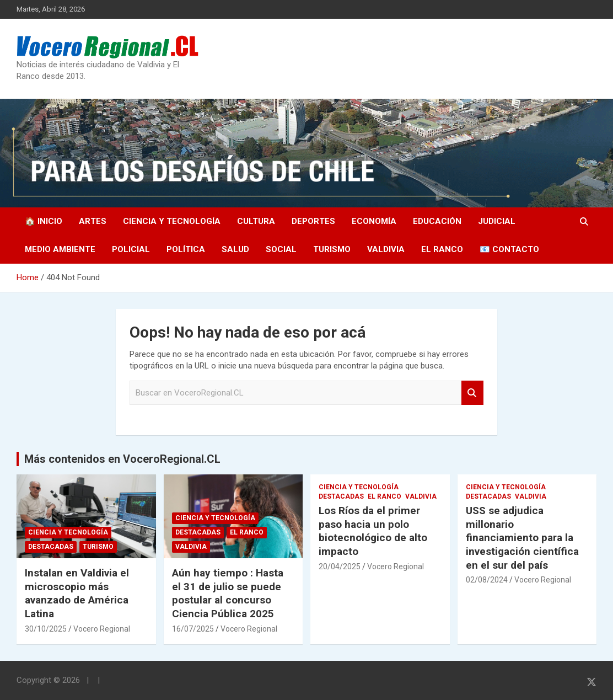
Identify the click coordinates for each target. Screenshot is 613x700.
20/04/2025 (340, 567)
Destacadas (51, 547)
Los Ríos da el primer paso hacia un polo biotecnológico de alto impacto (373, 531)
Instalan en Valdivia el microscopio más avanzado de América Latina (77, 593)
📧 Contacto (509, 249)
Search (472, 393)
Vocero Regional (102, 629)
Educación (437, 221)
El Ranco (442, 249)
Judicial (497, 221)
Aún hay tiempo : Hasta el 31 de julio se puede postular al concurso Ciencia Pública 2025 (228, 593)
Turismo (332, 249)
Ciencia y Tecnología (172, 221)
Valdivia (386, 249)
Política (186, 249)
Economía (374, 221)
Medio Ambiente (60, 249)
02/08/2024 (487, 580)
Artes (93, 221)
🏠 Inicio (44, 221)
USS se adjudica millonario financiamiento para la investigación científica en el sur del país (522, 538)
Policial (131, 249)
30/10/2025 (46, 629)
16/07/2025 (193, 629)
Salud (235, 249)
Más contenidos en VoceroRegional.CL (122, 459)
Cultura (256, 221)
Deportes (313, 221)
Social (281, 249)
